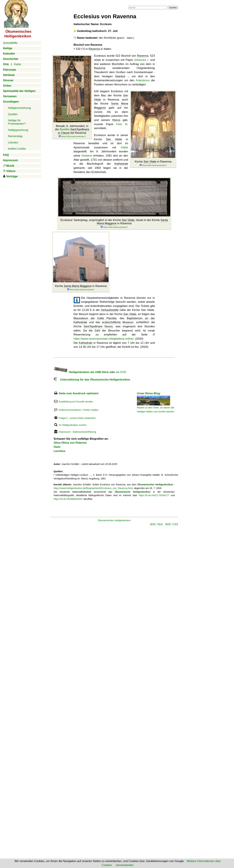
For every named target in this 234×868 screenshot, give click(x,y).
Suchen (173, 8)
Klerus (116, 120)
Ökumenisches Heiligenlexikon (114, 520)
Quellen (13, 114)
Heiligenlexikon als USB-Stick (81, 372)
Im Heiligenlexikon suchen (73, 425)
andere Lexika (17, 149)
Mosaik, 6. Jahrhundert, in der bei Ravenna (72, 131)
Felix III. (122, 124)
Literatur (13, 142)
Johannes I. (141, 60)
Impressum (65, 432)
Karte (18, 64)
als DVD (121, 372)
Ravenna (94, 49)
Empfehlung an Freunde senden (76, 402)
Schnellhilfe (10, 43)
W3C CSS (172, 524)
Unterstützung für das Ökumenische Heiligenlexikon (92, 380)
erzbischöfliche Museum (118, 322)
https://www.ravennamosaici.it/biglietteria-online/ (104, 339)
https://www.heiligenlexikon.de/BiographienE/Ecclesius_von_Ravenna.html (93, 488)
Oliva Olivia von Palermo (70, 443)
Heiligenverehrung (19, 108)
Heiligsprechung (18, 130)
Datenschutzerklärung (84, 432)
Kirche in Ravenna (153, 163)
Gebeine (87, 156)
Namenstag (15, 136)
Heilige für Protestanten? (17, 122)
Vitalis (124, 147)
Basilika (65, 129)
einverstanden (125, 865)
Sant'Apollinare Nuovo (98, 326)
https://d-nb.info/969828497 (68, 499)
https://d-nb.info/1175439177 (154, 495)
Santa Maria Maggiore (78, 286)
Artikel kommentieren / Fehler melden (79, 410)
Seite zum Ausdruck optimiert (79, 393)
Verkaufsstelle (110, 310)
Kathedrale (121, 164)
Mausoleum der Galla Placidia (95, 318)
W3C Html (156, 524)
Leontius (59, 451)
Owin (57, 447)
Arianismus (143, 80)
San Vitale (150, 162)
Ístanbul (120, 76)
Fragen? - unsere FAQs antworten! (77, 418)
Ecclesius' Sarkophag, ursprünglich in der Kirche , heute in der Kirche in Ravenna (114, 223)
